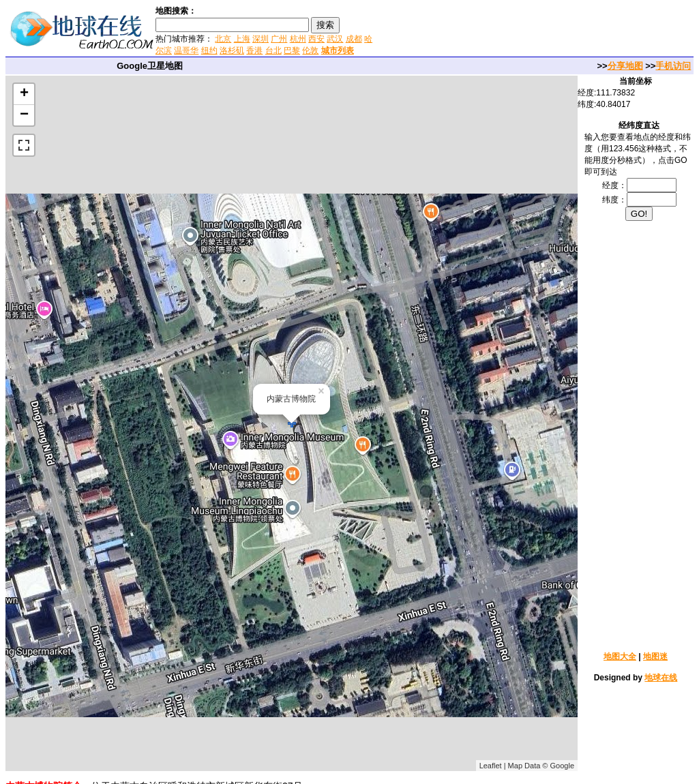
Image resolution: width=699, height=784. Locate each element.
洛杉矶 (232, 50)
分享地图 (625, 66)
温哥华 (186, 50)
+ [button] (24, 94)
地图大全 (620, 657)
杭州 (298, 39)
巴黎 (292, 50)
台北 (273, 50)
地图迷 (655, 657)
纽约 (209, 50)
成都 (354, 39)
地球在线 (661, 678)
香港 (254, 50)
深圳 (261, 39)
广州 (279, 39)
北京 (223, 39)
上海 (242, 39)
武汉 (335, 39)
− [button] (24, 115)
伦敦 (310, 50)
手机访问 (673, 66)
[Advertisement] (537, 30)
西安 (316, 39)
